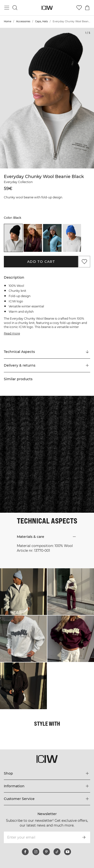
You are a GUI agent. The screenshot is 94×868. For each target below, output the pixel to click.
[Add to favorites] (84, 262)
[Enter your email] (41, 837)
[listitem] (13, 238)
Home (8, 21)
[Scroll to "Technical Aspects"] (47, 352)
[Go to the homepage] (47, 8)
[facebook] (25, 852)
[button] (47, 365)
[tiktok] (57, 852)
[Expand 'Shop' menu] (47, 773)
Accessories (23, 21)
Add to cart (41, 262)
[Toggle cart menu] (87, 8)
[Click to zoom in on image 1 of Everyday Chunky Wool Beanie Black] (47, 98)
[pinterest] (46, 852)
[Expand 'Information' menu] (47, 786)
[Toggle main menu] (7, 8)
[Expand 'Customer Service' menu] (47, 799)
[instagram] (36, 852)
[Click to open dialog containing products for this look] (23, 592)
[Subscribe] (84, 837)
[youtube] (68, 852)
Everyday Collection (18, 182)
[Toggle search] (15, 8)
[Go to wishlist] (79, 8)
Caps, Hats (41, 21)
